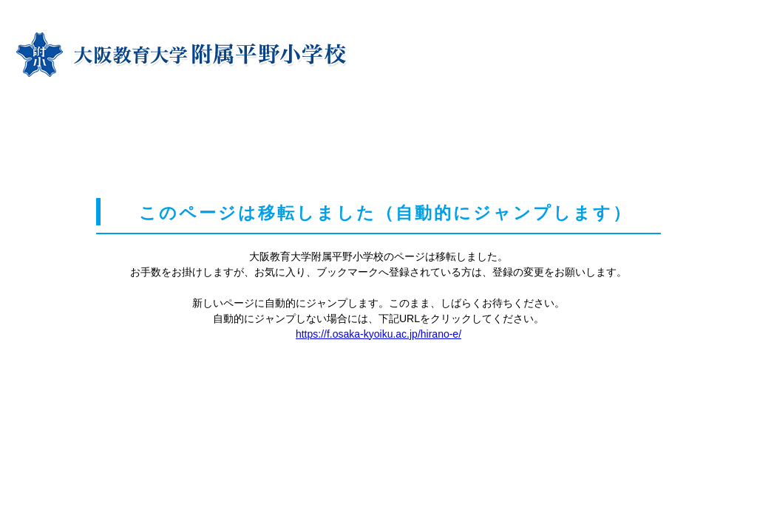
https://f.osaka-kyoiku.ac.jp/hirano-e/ (378, 334)
